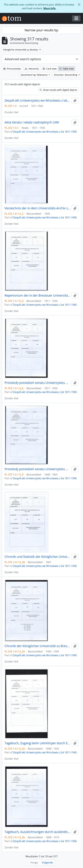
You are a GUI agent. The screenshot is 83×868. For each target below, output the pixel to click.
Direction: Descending (66, 75)
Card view (50, 69)
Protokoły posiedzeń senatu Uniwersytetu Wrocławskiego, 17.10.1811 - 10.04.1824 (37, 383)
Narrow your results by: (42, 30)
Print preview (12, 69)
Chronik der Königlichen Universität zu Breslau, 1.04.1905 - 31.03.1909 (37, 646)
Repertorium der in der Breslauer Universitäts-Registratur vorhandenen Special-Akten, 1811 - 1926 (37, 295)
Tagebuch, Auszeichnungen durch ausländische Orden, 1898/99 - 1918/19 (37, 832)
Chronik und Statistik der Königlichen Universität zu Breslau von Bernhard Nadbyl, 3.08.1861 (37, 557)
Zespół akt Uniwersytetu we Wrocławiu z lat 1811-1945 (37, 100)
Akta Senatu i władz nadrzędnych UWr (32, 122)
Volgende (47, 862)
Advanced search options (23, 59)
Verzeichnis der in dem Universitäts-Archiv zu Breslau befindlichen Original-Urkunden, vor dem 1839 (37, 208)
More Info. (50, 8)
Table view (66, 69)
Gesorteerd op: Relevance (34, 75)
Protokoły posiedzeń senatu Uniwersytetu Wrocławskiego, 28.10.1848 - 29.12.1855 (37, 469)
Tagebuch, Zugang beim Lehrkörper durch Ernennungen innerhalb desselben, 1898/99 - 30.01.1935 (37, 743)
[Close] (79, 5)
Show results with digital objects (58, 90)
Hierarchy (32, 69)
